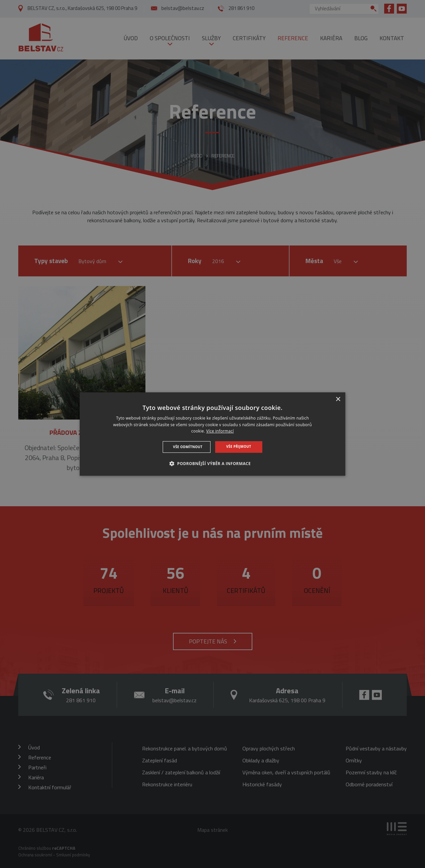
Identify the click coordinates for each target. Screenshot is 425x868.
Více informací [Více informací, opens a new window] (220, 431)
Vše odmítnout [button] (188, 447)
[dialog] (212, 434)
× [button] (338, 399)
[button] (212, 463)
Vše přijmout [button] (239, 446)
